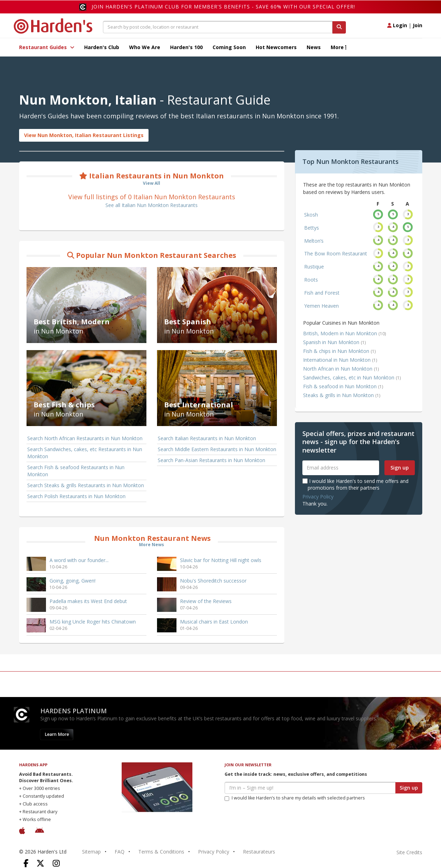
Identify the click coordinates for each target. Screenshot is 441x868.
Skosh (311, 215)
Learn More (57, 734)
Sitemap (91, 852)
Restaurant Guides (47, 47)
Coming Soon (229, 47)
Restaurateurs (259, 852)
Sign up (400, 468)
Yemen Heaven (321, 306)
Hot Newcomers (276, 47)
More (339, 47)
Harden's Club (102, 47)
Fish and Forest (322, 293)
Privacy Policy (318, 497)
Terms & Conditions (161, 852)
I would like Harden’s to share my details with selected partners (295, 798)
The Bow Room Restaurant (336, 253)
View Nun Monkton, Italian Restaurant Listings (84, 135)
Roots (311, 280)
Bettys (312, 228)
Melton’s (314, 241)
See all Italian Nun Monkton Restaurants (152, 205)
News (314, 47)
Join (417, 25)
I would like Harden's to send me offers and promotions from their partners (355, 484)
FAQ (120, 852)
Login (397, 25)
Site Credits (409, 852)
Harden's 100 (186, 47)
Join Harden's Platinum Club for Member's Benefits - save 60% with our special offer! (223, 7)
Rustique (314, 267)
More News (152, 545)
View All (152, 183)
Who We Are (145, 47)
